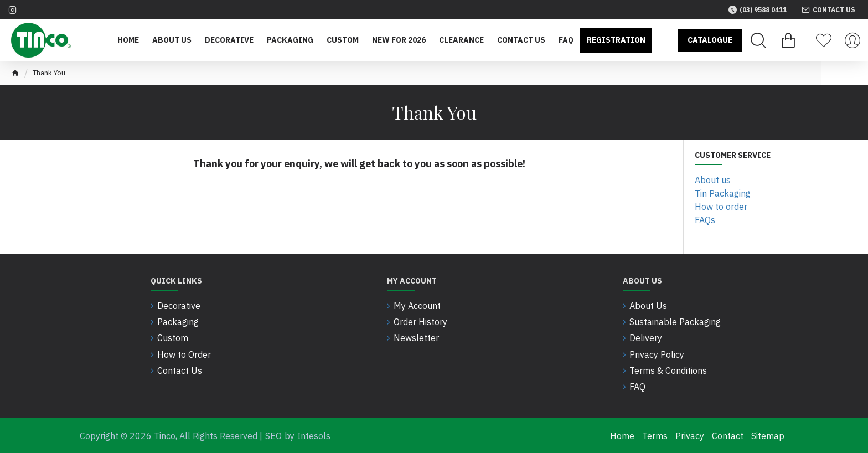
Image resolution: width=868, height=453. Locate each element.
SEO (273, 435)
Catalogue (710, 40)
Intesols (314, 435)
